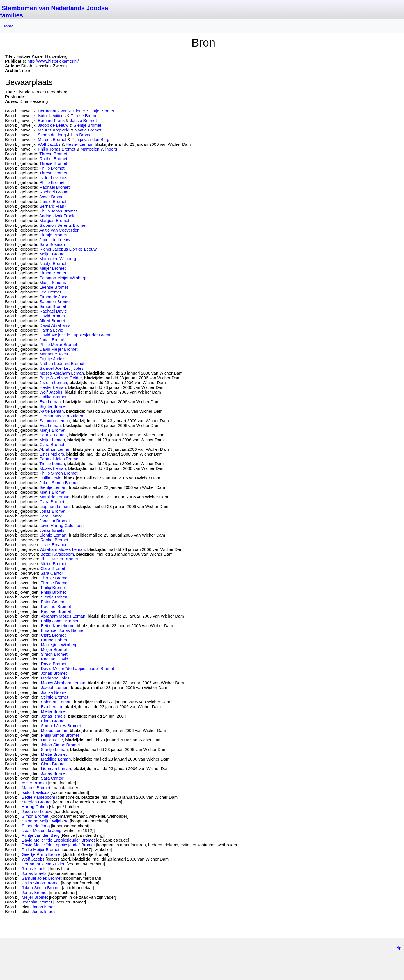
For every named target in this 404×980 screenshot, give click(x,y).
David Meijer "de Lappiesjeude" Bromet (76, 335)
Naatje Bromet (88, 130)
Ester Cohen (53, 602)
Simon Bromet (53, 273)
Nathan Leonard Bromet (62, 363)
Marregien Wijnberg (99, 149)
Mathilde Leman (55, 497)
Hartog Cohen (54, 640)
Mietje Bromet (53, 430)
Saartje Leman (53, 435)
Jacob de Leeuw (53, 125)
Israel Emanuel (54, 545)
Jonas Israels (52, 530)
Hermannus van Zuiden (60, 111)
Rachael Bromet (55, 187)
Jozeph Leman (53, 382)
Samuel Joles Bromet (60, 459)
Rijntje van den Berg (90, 139)
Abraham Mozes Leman (62, 549)
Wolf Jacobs (49, 144)
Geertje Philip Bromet (42, 854)
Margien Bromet (55, 220)
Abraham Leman (55, 449)
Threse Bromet (85, 116)
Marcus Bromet (52, 139)
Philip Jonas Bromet (57, 149)
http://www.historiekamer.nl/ (53, 61)
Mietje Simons (53, 282)
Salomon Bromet (55, 301)
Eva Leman (50, 402)
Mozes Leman (53, 468)
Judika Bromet (53, 397)
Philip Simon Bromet (59, 473)
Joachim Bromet (55, 521)
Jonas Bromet (53, 340)
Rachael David (53, 311)
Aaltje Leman (52, 411)
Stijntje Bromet (100, 111)
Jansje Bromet (83, 120)
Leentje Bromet (54, 287)
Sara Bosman (52, 244)
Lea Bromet (82, 135)
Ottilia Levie (50, 478)
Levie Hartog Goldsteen (62, 525)
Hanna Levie (51, 330)
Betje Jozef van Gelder (61, 378)
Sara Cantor (51, 516)
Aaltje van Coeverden (59, 230)
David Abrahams (55, 325)
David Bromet (52, 316)
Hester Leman (79, 144)
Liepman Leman (55, 506)
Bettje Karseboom (57, 554)
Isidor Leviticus (52, 116)
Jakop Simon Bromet (59, 483)
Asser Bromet (52, 197)
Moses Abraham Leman (62, 373)
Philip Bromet (52, 168)
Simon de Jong (52, 135)
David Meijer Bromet (59, 349)
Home (8, 26)
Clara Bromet (52, 444)
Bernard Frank (51, 120)
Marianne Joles (54, 354)
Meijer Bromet (53, 254)
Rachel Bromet (53, 159)
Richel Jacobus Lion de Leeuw (68, 249)
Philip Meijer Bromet (58, 344)
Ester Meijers (52, 454)
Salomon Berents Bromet (63, 225)
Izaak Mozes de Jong (42, 830)
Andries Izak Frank (57, 216)
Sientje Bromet (87, 125)
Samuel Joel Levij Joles (62, 368)
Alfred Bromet (52, 321)
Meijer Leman (52, 440)
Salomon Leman (55, 421)
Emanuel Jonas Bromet (63, 630)
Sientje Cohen (54, 597)
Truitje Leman (52, 464)
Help (397, 948)
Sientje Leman (53, 487)
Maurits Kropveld (54, 130)
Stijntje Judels (53, 359)
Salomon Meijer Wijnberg (63, 278)
